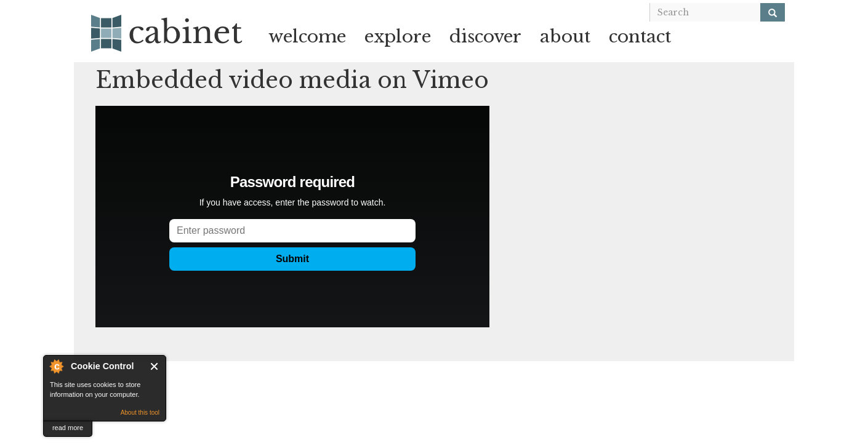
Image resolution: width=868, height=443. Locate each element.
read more (68, 428)
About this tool (140, 413)
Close (155, 366)
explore (398, 37)
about (565, 37)
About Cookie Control (56, 366)
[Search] (773, 12)
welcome (307, 37)
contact (640, 37)
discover (485, 37)
